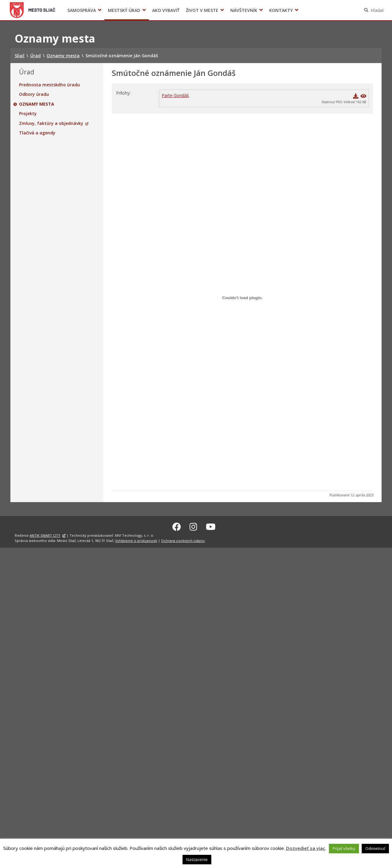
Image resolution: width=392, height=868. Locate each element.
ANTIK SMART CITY (45, 534)
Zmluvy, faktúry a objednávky (51, 123)
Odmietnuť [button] (375, 848)
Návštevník (244, 10)
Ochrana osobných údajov (183, 540)
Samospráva (82, 10)
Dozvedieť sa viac (306, 848)
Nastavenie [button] (197, 859)
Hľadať (377, 10)
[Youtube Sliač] (211, 526)
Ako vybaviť (166, 10)
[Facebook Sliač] (177, 526)
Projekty (28, 114)
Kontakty (281, 10)
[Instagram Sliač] (193, 526)
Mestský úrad (124, 10)
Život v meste (202, 10)
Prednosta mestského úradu (49, 85)
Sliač (33, 10)
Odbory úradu (34, 94)
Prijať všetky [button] (344, 848)
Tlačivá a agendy (37, 133)
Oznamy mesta (37, 104)
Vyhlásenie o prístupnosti (136, 540)
